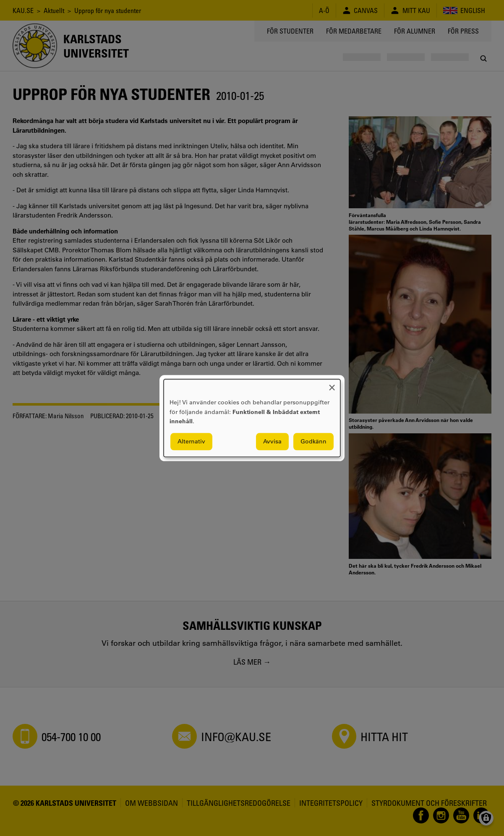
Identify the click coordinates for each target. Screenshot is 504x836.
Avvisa (272, 441)
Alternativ (191, 441)
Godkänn (313, 441)
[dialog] (252, 418)
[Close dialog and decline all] (332, 384)
